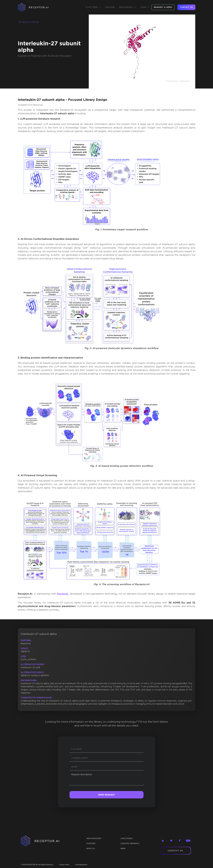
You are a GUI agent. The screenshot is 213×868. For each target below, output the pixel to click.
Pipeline (110, 7)
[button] (93, 7)
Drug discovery (94, 838)
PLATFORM (91, 843)
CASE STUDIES (127, 838)
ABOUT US (91, 848)
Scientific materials (130, 843)
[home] (37, 7)
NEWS (123, 848)
